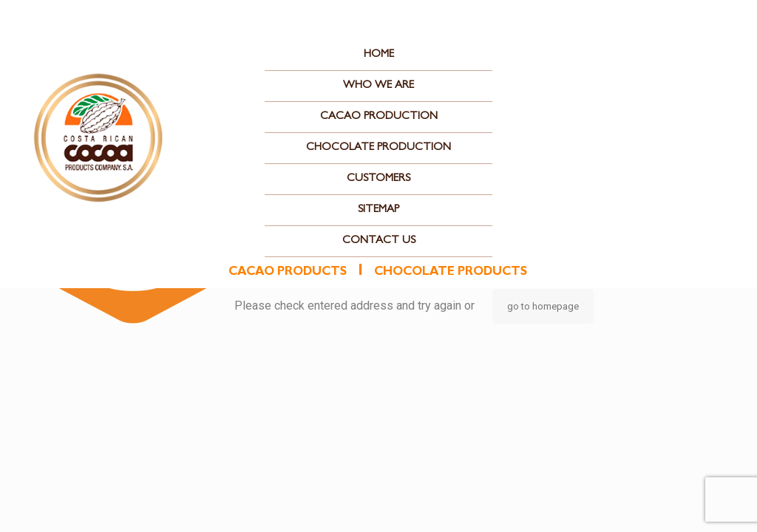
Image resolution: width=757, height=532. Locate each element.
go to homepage (543, 306)
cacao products (288, 273)
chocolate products (451, 273)
